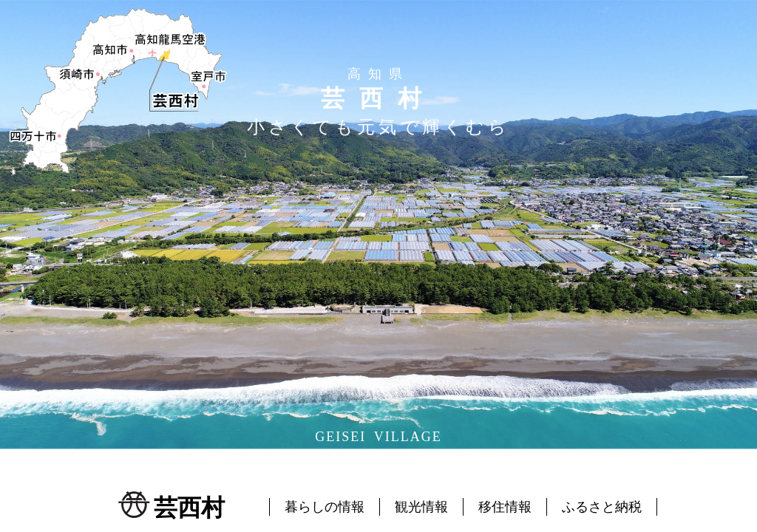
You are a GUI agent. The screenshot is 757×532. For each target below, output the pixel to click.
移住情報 (505, 507)
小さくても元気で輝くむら (378, 127)
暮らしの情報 (325, 507)
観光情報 (421, 507)
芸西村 (378, 98)
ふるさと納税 (602, 507)
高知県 (378, 74)
